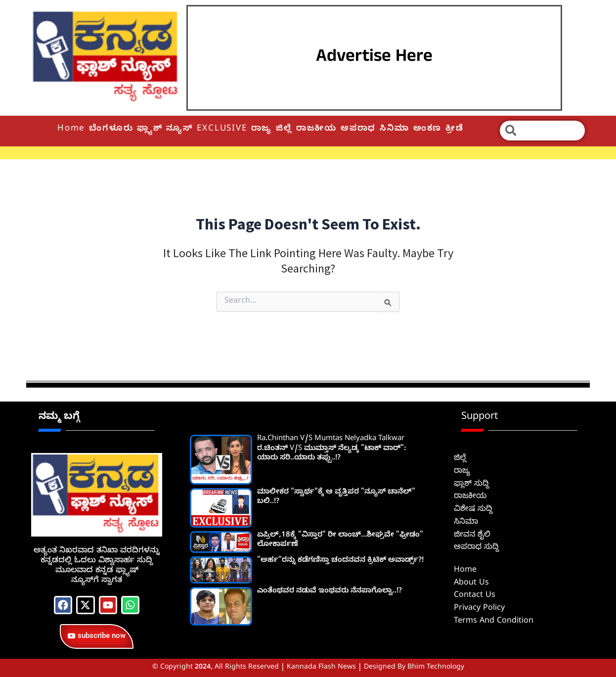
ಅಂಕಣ (427, 129)
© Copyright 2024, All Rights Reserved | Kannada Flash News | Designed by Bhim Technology (308, 668)
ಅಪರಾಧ (358, 129)
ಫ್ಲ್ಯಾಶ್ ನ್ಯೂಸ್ (165, 129)
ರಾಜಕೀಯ (316, 129)
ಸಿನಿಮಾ (394, 129)
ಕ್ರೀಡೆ (455, 129)
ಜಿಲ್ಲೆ (284, 129)
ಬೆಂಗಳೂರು (111, 129)
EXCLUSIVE (222, 129)
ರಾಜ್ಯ (262, 129)
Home (71, 129)
